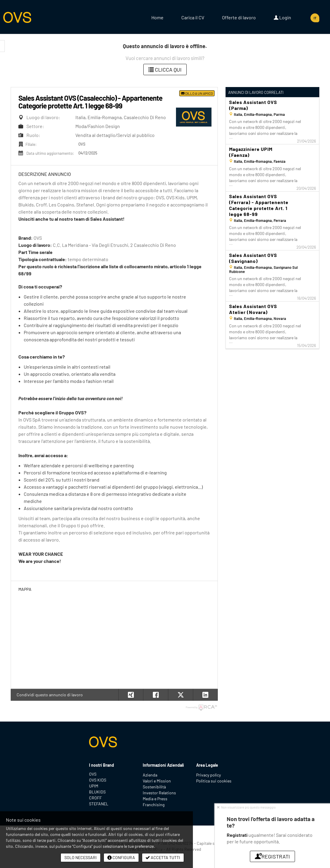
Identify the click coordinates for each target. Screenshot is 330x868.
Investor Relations (159, 793)
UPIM (94, 786)
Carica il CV (193, 17)
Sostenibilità (154, 787)
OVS (93, 774)
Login (282, 18)
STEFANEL (99, 804)
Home (157, 17)
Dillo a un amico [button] (197, 93)
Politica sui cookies (214, 781)
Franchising (154, 805)
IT (315, 18)
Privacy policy (208, 775)
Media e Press (155, 799)
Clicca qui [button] (165, 70)
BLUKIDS (97, 792)
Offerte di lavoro (239, 17)
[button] (205, 695)
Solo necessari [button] (81, 857)
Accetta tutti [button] (163, 857)
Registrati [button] (272, 856)
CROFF (95, 798)
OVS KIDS (98, 780)
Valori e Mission (157, 781)
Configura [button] (121, 857)
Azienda (150, 775)
